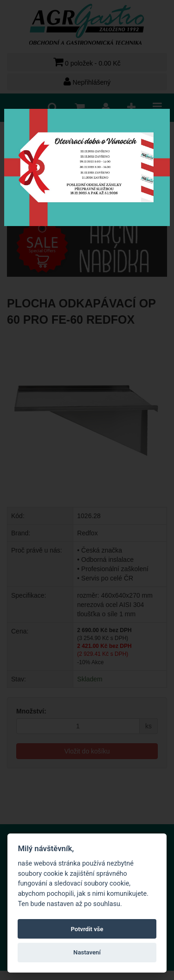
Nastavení (87, 952)
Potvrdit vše (87, 929)
